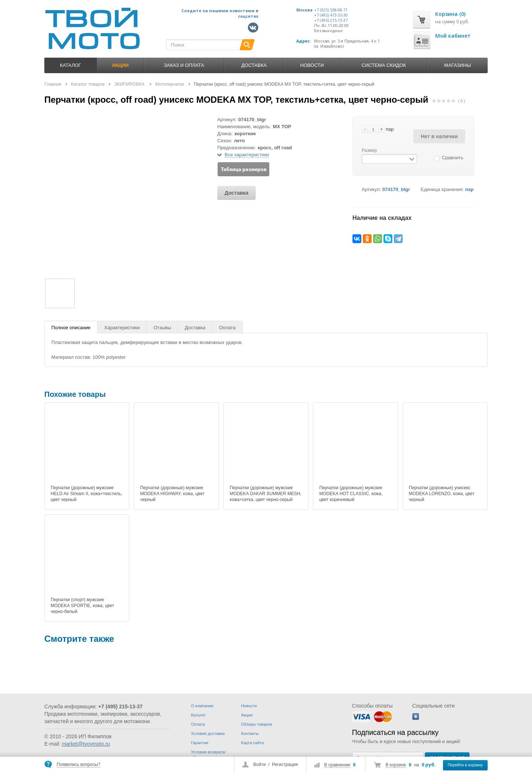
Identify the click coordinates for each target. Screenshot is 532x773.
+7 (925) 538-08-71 (331, 10)
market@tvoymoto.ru (86, 744)
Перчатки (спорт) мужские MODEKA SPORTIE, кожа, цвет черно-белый (82, 606)
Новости (312, 65)
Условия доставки (208, 733)
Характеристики (122, 328)
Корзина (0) (450, 14)
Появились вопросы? (78, 765)
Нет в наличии (439, 136)
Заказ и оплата (184, 65)
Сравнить (453, 158)
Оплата (227, 328)
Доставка (254, 65)
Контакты (250, 733)
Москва (304, 10)
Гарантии (200, 743)
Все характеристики (247, 155)
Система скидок (384, 65)
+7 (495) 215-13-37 (331, 20)
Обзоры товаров (257, 724)
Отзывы (162, 328)
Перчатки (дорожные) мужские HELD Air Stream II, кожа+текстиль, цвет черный (86, 494)
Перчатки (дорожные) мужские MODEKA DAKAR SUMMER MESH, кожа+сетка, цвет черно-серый (266, 494)
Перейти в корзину (465, 765)
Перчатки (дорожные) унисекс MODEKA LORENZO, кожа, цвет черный (442, 494)
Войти (260, 765)
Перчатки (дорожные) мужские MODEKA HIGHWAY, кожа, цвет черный (172, 494)
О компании (202, 706)
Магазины (457, 65)
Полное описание (71, 328)
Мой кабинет (453, 36)
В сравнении (337, 765)
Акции (247, 715)
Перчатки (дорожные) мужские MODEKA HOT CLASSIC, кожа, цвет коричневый (351, 494)
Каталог (70, 65)
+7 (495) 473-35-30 (331, 15)
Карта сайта (253, 743)
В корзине (396, 765)
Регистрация (285, 765)
